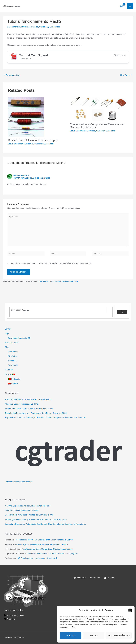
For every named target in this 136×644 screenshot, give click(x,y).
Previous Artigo (11, 75)
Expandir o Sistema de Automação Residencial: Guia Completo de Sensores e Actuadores (45, 417)
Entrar (8, 329)
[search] (58, 310)
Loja (7, 333)
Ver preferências (119, 636)
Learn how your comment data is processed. (58, 281)
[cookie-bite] (14, 615)
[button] (130, 610)
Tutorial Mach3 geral (34, 55)
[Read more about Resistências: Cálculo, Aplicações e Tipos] (26, 117)
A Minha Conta (12, 342)
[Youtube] (95, 578)
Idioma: (10, 374)
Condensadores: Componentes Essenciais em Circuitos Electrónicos (98, 126)
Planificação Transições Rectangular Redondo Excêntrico (42, 544)
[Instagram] (80, 578)
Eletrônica (24, 27)
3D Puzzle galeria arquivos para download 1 (37, 558)
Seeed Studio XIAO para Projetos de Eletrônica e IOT (29, 408)
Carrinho (9, 370)
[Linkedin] (109, 578)
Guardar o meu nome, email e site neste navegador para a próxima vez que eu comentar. (51, 263)
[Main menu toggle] (130, 6)
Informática (13, 352)
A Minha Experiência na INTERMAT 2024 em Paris (28, 399)
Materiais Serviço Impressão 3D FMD (22, 404)
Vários (42, 27)
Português (14, 379)
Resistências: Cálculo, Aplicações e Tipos (33, 140)
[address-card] (9, 619)
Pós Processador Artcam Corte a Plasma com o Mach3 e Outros (44, 540)
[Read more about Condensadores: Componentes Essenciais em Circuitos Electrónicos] (99, 109)
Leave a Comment (16, 144)
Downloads (13, 365)
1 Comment (12, 27)
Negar (94, 636)
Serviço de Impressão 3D (19, 338)
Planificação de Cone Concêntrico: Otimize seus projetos (47, 549)
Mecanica (34, 27)
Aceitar (71, 636)
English (13, 383)
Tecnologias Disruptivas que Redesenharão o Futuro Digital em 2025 (36, 413)
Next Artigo (127, 75)
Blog (7, 347)
